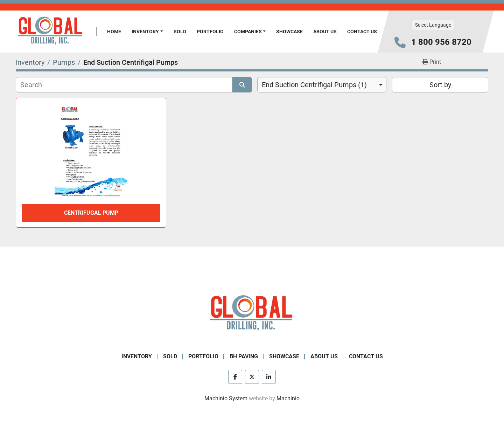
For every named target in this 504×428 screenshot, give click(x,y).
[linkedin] (269, 377)
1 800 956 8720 (441, 42)
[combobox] (322, 85)
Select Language (433, 25)
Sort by (440, 85)
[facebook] (235, 377)
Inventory (145, 32)
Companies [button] (248, 32)
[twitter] (252, 377)
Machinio (288, 398)
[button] (147, 32)
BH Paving (244, 356)
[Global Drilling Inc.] (252, 314)
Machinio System (226, 398)
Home (114, 32)
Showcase (289, 32)
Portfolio (210, 32)
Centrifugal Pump (91, 213)
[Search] (124, 85)
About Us (325, 32)
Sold (180, 32)
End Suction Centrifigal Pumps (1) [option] (314, 85)
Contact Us (362, 32)
